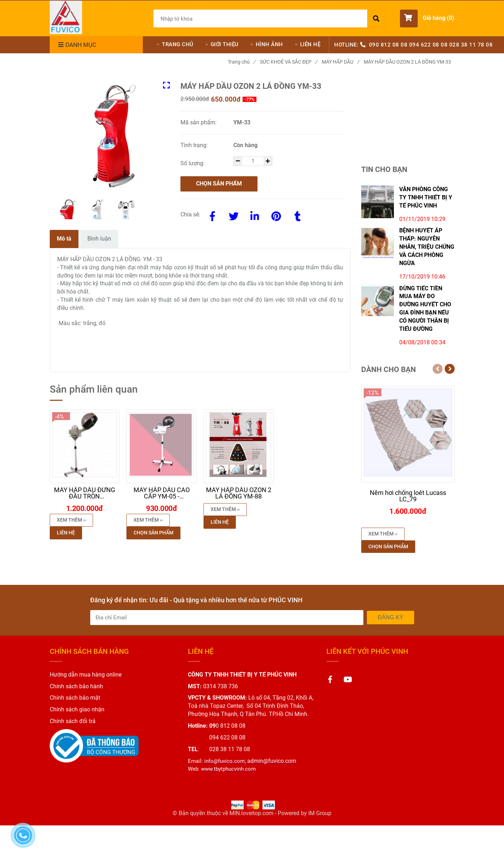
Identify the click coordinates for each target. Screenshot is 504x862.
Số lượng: (193, 163)
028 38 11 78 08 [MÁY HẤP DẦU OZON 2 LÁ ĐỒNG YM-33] (471, 45)
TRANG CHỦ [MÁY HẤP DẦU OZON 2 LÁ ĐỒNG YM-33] (178, 44)
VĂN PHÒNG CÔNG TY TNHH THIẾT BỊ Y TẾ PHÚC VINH (426, 197)
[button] (427, 18)
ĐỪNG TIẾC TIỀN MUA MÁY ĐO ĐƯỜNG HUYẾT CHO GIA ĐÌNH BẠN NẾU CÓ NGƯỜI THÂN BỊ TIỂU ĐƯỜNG (425, 309)
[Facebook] (212, 215)
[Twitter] (234, 215)
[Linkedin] (255, 215)
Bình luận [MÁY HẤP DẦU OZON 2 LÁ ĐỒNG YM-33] (99, 239)
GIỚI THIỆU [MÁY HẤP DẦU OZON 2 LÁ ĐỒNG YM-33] (225, 44)
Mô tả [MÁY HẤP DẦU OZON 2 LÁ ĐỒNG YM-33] (64, 239)
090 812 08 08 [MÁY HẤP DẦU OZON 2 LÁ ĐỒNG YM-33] (388, 45)
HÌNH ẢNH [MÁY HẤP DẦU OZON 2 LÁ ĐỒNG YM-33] (269, 44)
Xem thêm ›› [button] (71, 520)
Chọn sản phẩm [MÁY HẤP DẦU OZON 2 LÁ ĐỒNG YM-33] (219, 184)
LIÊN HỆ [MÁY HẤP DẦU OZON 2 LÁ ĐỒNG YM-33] (310, 44)
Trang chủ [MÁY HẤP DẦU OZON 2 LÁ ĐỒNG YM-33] (242, 62)
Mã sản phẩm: (199, 122)
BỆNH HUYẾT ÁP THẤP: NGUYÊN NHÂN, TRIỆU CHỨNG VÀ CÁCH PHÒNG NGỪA (427, 247)
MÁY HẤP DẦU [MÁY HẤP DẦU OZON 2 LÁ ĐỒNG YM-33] (340, 62)
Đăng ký (390, 617)
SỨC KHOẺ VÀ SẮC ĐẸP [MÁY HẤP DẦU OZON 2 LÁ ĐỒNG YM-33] (289, 62)
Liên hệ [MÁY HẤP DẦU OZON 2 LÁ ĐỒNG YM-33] (66, 533)
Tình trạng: (195, 145)
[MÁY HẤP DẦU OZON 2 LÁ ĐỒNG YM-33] (66, 17)
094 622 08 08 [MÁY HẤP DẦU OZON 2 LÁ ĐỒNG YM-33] (429, 45)
